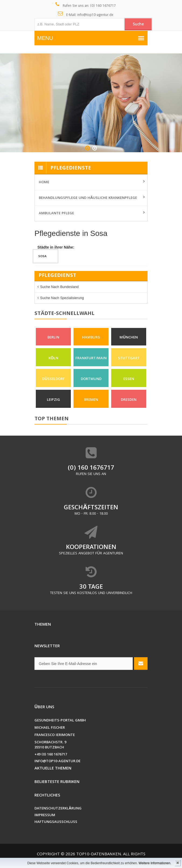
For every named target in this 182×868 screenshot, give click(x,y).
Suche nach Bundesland (59, 287)
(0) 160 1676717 (91, 468)
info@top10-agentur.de (57, 762)
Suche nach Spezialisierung (62, 298)
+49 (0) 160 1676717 (51, 755)
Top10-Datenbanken (99, 855)
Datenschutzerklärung (58, 809)
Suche (138, 25)
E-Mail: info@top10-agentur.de (86, 15)
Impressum (45, 816)
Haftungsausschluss (56, 822)
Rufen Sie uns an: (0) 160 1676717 (86, 5)
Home (44, 182)
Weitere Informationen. (155, 863)
